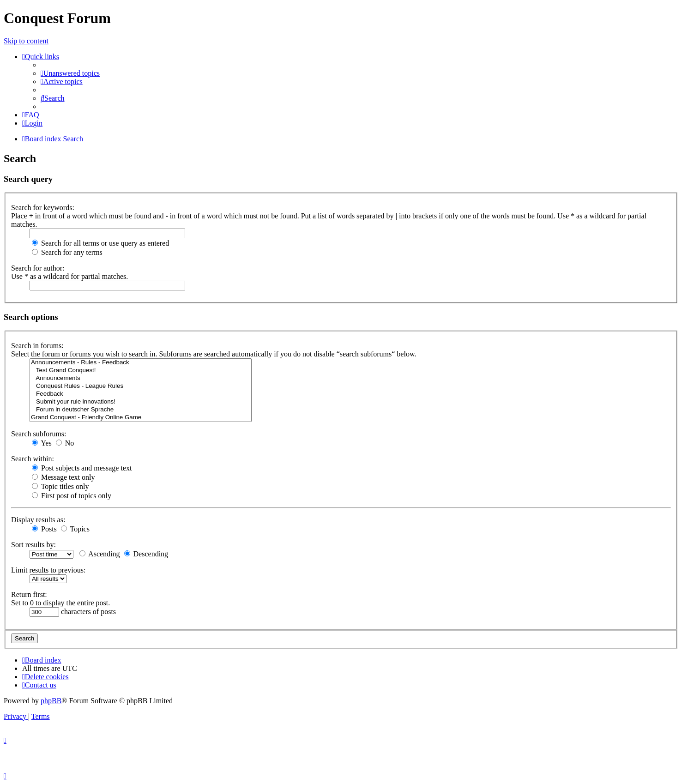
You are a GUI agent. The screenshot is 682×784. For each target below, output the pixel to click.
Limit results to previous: (48, 570)
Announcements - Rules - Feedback (141, 363)
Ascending (100, 554)
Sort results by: (33, 545)
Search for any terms (67, 252)
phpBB (51, 701)
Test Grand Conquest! (141, 371)
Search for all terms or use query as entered (100, 243)
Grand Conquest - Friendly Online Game (141, 418)
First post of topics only (72, 496)
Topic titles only (60, 486)
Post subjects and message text (82, 468)
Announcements (141, 378)
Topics (75, 529)
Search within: (33, 459)
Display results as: (38, 520)
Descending (146, 554)
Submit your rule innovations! (141, 402)
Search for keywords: (43, 208)
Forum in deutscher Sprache (141, 410)
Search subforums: (39, 434)
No (65, 443)
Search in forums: (37, 346)
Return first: (29, 594)
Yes (42, 443)
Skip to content (26, 41)
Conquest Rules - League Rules (141, 386)
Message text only (63, 477)
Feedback (141, 394)
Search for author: (38, 268)
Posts (44, 529)
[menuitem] (70, 73)
